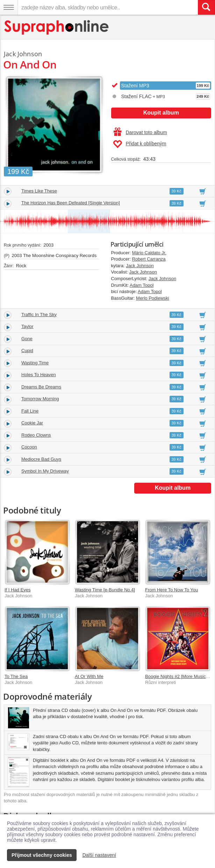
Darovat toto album (140, 132)
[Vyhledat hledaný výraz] (206, 7)
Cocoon (29, 447)
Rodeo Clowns (36, 435)
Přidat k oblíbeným (140, 144)
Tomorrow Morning (40, 399)
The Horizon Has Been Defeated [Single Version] (71, 203)
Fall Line (30, 411)
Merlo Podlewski (153, 298)
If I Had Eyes (17, 590)
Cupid (27, 351)
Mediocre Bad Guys (41, 459)
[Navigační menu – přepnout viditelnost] (9, 7)
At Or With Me (89, 676)
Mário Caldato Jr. (149, 253)
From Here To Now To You (171, 590)
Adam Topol (142, 285)
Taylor (27, 326)
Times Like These (39, 191)
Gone (27, 339)
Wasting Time (35, 363)
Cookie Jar (32, 423)
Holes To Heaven (39, 375)
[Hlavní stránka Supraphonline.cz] (57, 27)
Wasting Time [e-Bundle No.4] (105, 590)
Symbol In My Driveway (45, 471)
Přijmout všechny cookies (42, 855)
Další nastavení (99, 855)
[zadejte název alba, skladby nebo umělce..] (108, 7)
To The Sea (16, 676)
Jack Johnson (140, 266)
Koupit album (161, 113)
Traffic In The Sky (39, 315)
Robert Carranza (149, 259)
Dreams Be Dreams (41, 387)
